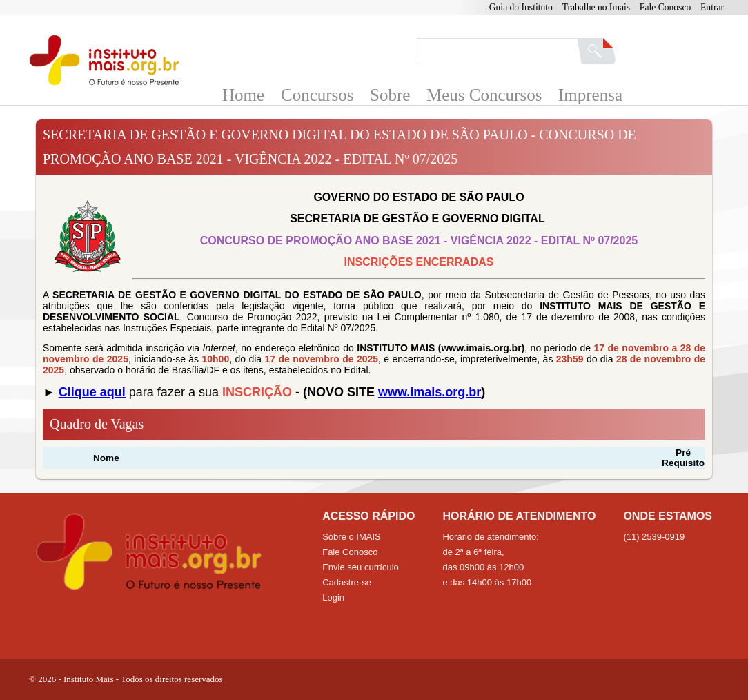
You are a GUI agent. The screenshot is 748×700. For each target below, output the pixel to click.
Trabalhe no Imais (596, 7)
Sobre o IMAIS (352, 537)
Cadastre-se (347, 582)
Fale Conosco (665, 7)
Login (333, 597)
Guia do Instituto (521, 7)
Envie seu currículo (361, 567)
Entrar (712, 7)
